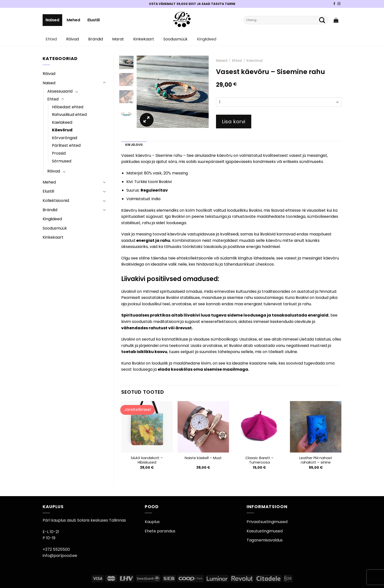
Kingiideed (207, 39)
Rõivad (72, 39)
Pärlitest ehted (66, 145)
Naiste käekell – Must (203, 458)
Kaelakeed (62, 122)
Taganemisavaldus (265, 540)
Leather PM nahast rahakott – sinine (316, 460)
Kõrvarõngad (65, 138)
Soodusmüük (175, 39)
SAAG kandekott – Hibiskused (147, 460)
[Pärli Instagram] (339, 4)
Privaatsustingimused (267, 522)
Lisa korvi (234, 122)
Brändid (96, 39)
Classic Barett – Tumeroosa (259, 460)
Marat (118, 39)
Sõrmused (62, 161)
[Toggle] (104, 83)
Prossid (59, 153)
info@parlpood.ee (60, 556)
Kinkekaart (144, 39)
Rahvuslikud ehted (69, 115)
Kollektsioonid (56, 201)
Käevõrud (62, 130)
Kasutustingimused (265, 531)
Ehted (51, 39)
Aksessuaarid (60, 91)
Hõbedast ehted (68, 107)
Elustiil (94, 20)
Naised (52, 20)
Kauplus (152, 522)
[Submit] (322, 20)
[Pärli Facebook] (334, 4)
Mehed (73, 20)
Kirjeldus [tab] (134, 145)
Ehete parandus (160, 531)
